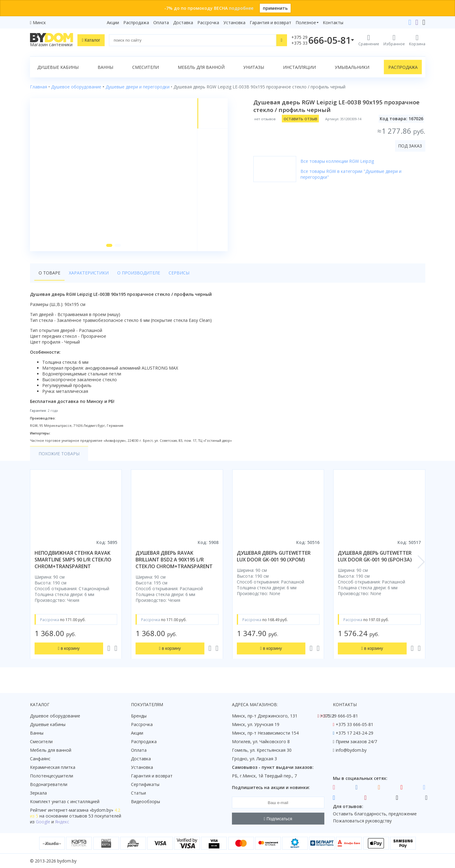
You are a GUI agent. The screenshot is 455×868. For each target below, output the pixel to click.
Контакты (333, 22)
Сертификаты (145, 784)
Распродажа (136, 22)
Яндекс (62, 822)
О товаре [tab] (49, 273)
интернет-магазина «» (81, 810)
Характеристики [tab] (89, 273)
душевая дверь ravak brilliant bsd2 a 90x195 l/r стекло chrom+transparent (174, 560)
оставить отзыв (300, 119)
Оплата (161, 22)
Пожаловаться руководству (362, 821)
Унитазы (254, 67)
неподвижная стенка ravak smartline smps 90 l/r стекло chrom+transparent (73, 560)
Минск (39, 22)
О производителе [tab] (139, 273)
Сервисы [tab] (179, 273)
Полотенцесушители (52, 776)
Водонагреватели (49, 784)
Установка (234, 22)
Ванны (105, 67)
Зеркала (38, 793)
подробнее (241, 8)
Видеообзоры (145, 801)
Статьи (138, 793)
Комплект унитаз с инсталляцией (65, 801)
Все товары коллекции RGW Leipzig (337, 161)
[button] (109, 245)
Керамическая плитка (53, 767)
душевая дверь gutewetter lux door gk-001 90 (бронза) (375, 556)
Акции (113, 22)
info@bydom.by (351, 750)
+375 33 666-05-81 (354, 724)
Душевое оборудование (55, 716)
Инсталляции (299, 67)
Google (43, 822)
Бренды (139, 716)
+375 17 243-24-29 (354, 733)
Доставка (183, 22)
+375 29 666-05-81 (339, 716)
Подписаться (278, 819)
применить (275, 8)
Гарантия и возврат (270, 22)
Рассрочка (208, 22)
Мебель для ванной (201, 67)
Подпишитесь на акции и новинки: (271, 787)
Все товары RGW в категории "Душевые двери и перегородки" (351, 174)
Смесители (145, 67)
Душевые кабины (58, 67)
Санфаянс (40, 759)
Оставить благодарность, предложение (375, 814)
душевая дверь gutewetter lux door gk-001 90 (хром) (274, 556)
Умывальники (352, 67)
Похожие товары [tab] (59, 454)
